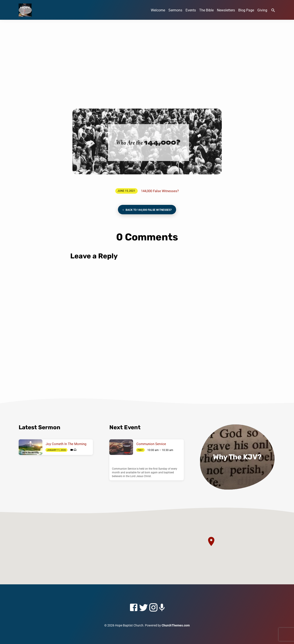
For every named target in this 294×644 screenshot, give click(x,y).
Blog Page (246, 10)
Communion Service (151, 444)
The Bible (206, 10)
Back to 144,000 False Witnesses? (147, 210)
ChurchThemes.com (176, 625)
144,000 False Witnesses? (160, 191)
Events (191, 10)
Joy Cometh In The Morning (66, 444)
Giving (262, 10)
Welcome (158, 10)
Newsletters (226, 10)
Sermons (175, 10)
